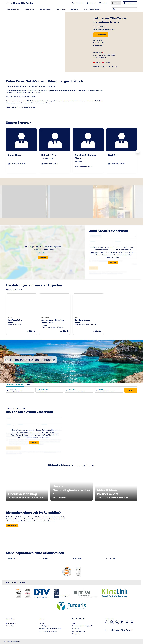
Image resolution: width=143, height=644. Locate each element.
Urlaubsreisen (30, 9)
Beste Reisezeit (11, 623)
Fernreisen (111, 559)
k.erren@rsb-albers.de (51, 164)
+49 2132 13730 (101, 27)
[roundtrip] (117, 67)
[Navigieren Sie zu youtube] (117, 622)
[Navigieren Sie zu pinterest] (132, 622)
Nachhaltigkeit (44, 626)
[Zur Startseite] (20, 3)
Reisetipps (45, 559)
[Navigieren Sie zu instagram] (112, 622)
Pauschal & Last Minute (15, 384)
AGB (7, 582)
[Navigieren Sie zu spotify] (127, 622)
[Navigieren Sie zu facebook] (107, 622)
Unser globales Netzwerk (92, 9)
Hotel (29, 384)
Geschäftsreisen (45, 9)
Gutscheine (75, 9)
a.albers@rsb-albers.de (18, 164)
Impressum (23, 582)
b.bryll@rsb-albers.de (118, 164)
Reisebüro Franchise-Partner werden (50, 628)
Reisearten (78, 559)
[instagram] (113, 67)
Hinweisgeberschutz (79, 631)
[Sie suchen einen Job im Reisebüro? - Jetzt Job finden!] (12, 525)
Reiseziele (12, 559)
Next (138, 151)
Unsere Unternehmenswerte (48, 631)
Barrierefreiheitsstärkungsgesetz (82, 626)
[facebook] (109, 67)
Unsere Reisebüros (13, 9)
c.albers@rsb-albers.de (85, 167)
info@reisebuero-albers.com (105, 30)
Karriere (41, 623)
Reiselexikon (10, 626)
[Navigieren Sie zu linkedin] (122, 622)
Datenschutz (14, 582)
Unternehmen (61, 9)
